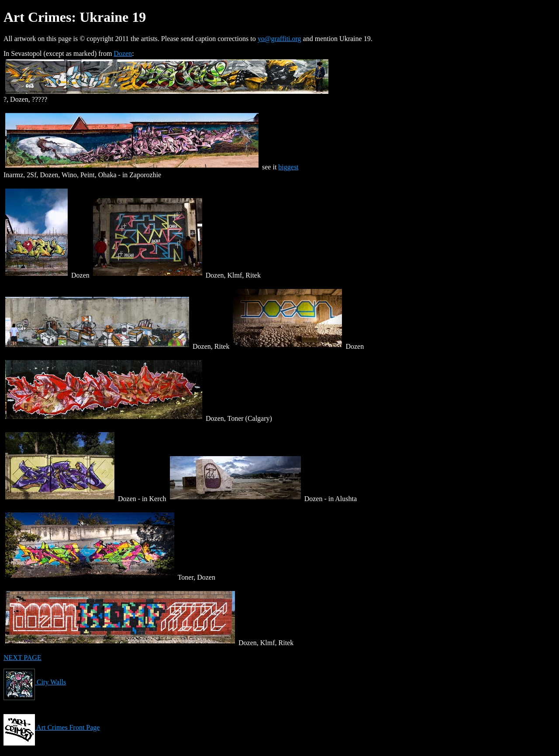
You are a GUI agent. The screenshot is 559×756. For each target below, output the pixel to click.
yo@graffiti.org (279, 39)
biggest (288, 167)
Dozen (123, 53)
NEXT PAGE (22, 658)
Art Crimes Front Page (52, 727)
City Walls (35, 682)
